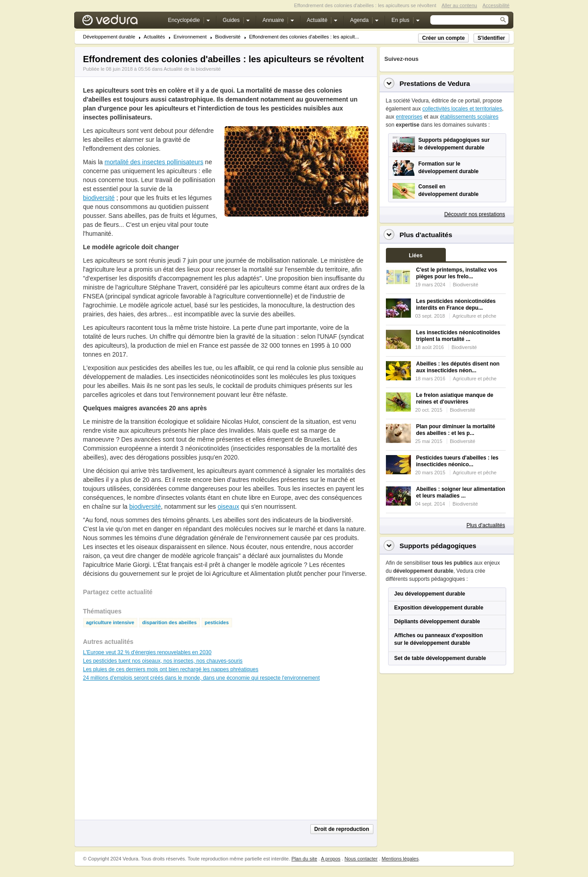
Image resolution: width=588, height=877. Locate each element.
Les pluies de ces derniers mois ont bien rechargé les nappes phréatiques (171, 669)
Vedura (121, 22)
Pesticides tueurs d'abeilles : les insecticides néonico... (457, 461)
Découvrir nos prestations (474, 214)
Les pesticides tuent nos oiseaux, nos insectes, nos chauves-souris (163, 661)
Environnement (190, 37)
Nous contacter (361, 859)
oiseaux (228, 507)
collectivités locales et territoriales (462, 109)
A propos (331, 859)
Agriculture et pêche (474, 316)
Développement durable (109, 37)
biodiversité (99, 198)
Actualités (154, 37)
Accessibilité (496, 5)
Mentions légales (400, 859)
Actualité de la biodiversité (192, 69)
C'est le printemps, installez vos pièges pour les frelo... (457, 273)
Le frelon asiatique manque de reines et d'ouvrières (455, 398)
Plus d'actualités (486, 525)
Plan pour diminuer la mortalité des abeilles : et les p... (456, 430)
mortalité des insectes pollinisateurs (154, 162)
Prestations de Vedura (435, 83)
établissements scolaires (469, 117)
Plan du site (304, 859)
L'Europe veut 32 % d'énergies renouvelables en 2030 (147, 652)
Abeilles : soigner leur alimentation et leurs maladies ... (461, 492)
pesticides (217, 623)
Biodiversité (228, 37)
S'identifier (491, 38)
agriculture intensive (110, 623)
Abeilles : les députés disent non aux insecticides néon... (458, 367)
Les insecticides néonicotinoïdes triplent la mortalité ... (458, 336)
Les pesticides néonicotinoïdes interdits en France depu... (456, 304)
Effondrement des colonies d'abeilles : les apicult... (304, 37)
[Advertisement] (296, 237)
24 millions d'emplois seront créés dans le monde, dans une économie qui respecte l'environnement (202, 678)
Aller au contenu (459, 5)
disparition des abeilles (169, 623)
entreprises (409, 117)
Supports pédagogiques (438, 546)
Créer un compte (443, 38)
